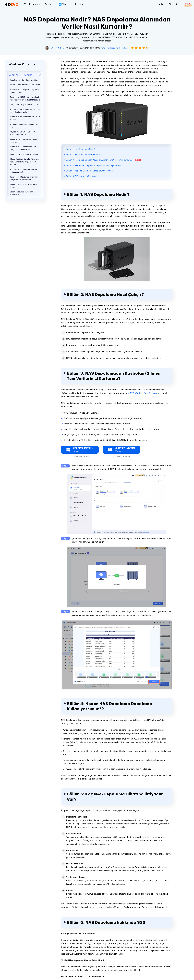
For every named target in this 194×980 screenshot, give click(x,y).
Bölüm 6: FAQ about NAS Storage (81, 176)
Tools (63, 4)
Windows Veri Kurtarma (21, 75)
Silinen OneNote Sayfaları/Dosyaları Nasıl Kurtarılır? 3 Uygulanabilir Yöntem (25, 162)
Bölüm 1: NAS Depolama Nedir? (81, 149)
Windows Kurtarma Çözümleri (115, 48)
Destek (78, 4)
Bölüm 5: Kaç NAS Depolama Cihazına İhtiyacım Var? (90, 171)
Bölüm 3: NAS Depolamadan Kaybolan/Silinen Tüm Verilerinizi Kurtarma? (100, 160)
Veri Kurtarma (31, 4)
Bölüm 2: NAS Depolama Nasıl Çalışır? (83, 154)
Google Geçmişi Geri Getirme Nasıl (24, 80)
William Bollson (57, 48)
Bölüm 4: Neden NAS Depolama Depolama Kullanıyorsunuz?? (94, 165)
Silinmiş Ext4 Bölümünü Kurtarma (24, 154)
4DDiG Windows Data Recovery (143, 393)
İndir (161, 4)
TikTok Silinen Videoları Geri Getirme (25, 85)
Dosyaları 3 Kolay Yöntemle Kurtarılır (25, 105)
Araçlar (48, 4)
